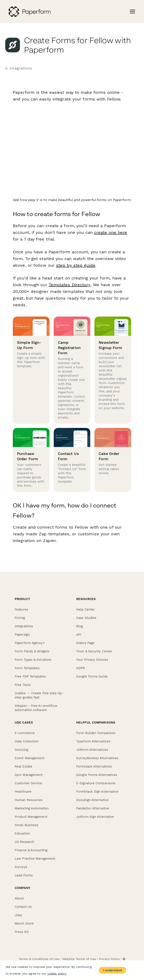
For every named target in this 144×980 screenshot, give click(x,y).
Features (21, 609)
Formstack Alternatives (94, 766)
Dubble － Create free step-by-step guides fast (39, 695)
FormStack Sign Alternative (97, 792)
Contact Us (23, 907)
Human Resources (29, 800)
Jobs (18, 915)
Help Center (86, 609)
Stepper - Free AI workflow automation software (36, 708)
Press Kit (22, 932)
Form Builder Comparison (96, 733)
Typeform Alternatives (93, 741)
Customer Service (29, 783)
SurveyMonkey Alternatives (97, 758)
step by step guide (76, 265)
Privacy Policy (109, 959)
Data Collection (27, 741)
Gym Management (29, 775)
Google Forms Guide (92, 676)
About (19, 898)
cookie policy (57, 974)
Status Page (85, 643)
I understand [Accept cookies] (113, 970)
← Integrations (18, 68)
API (79, 635)
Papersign (22, 635)
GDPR (81, 668)
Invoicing (21, 750)
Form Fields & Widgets (32, 651)
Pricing (20, 618)
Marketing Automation (32, 808)
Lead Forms (24, 875)
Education (22, 833)
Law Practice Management (35, 859)
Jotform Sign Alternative (95, 817)
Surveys (21, 867)
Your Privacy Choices (92, 660)
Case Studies (86, 618)
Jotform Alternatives (92, 750)
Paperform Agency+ (30, 643)
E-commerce (25, 733)
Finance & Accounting (31, 850)
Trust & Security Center (94, 651)
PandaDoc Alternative (93, 808)
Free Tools (23, 685)
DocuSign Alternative (92, 800)
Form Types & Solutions (33, 660)
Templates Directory (69, 285)
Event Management (30, 758)
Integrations (24, 626)
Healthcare (23, 792)
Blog (80, 626)
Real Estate (24, 766)
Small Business (26, 825)
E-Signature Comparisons (96, 783)
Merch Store (24, 923)
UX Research (24, 842)
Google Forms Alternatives (97, 775)
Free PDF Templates (30, 676)
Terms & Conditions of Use (39, 959)
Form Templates (27, 668)
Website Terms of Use (79, 959)
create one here (111, 232)
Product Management (31, 817)
